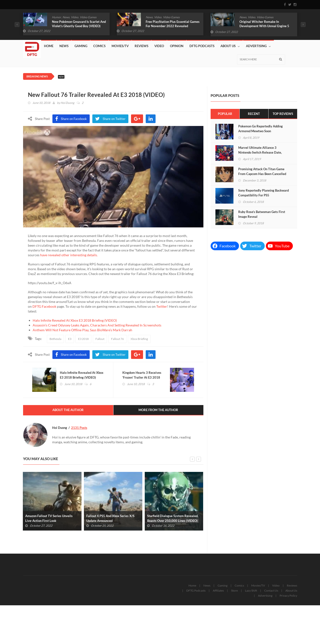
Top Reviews (283, 114)
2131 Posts (79, 428)
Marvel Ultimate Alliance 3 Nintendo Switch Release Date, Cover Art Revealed (260, 152)
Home (49, 46)
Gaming (81, 46)
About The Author (68, 410)
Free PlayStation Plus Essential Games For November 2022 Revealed (173, 24)
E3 (70, 339)
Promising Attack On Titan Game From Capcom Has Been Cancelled (262, 171)
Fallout (100, 339)
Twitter (162, 306)
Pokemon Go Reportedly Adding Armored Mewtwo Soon (260, 129)
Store (234, 591)
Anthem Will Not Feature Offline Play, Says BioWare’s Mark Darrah (82, 330)
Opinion (177, 46)
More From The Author (158, 410)
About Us (230, 46)
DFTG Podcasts (202, 46)
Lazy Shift (251, 591)
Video (75, 17)
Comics (99, 46)
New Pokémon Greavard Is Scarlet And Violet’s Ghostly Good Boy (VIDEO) (79, 24)
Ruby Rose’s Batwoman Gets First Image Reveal (262, 214)
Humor (56, 17)
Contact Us (271, 591)
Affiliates (218, 591)
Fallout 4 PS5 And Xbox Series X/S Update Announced (110, 519)
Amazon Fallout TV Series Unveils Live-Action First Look (49, 519)
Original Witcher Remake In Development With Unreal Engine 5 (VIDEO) (264, 26)
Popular (225, 114)
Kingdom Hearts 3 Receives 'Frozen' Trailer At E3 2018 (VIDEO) (142, 378)
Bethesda (55, 339)
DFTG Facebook (44, 306)
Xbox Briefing (139, 339)
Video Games (88, 17)
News (66, 17)
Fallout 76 (117, 339)
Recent (254, 114)
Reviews (141, 46)
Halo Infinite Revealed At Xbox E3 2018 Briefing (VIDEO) (75, 320)
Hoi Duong (67, 103)
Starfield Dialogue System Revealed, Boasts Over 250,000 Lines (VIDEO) (173, 519)
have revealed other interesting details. (69, 255)
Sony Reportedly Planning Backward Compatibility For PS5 (264, 193)
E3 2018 (83, 339)
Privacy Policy (288, 596)
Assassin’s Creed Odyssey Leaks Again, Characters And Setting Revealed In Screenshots (97, 325)
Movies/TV (120, 46)
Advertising (258, 46)
